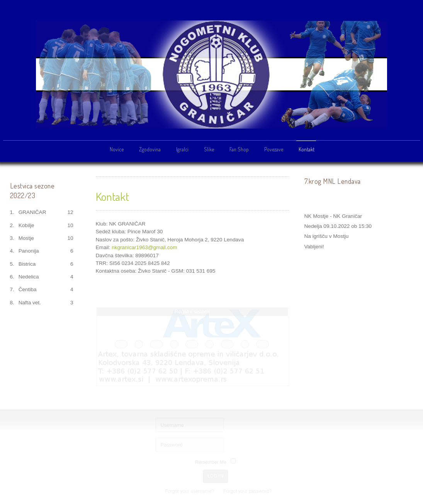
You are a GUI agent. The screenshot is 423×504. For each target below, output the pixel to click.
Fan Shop (239, 149)
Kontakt (307, 149)
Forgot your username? (190, 491)
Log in (216, 476)
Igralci (182, 149)
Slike (209, 149)
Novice (117, 149)
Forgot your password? (248, 491)
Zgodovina (150, 149)
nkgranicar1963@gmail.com (144, 247)
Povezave (274, 149)
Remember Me (211, 462)
